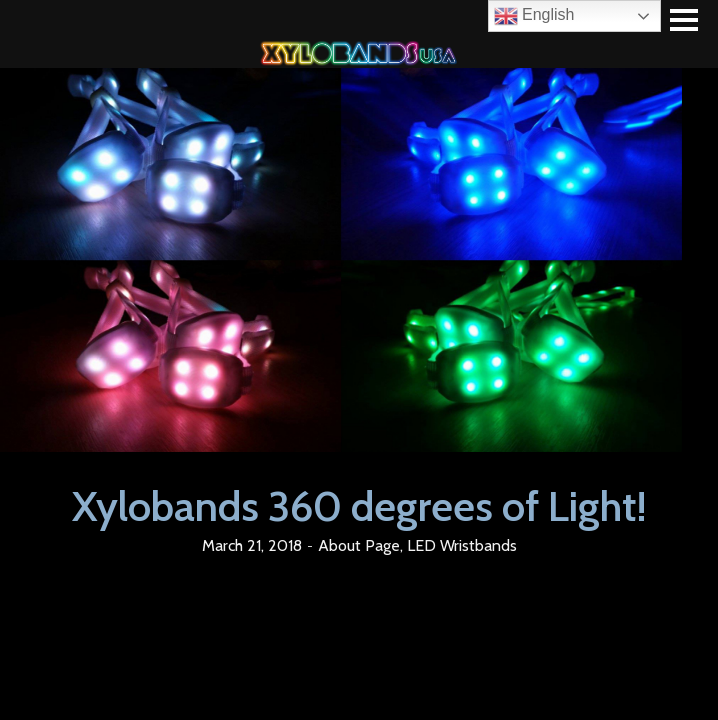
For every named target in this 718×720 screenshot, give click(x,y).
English (534, 16)
